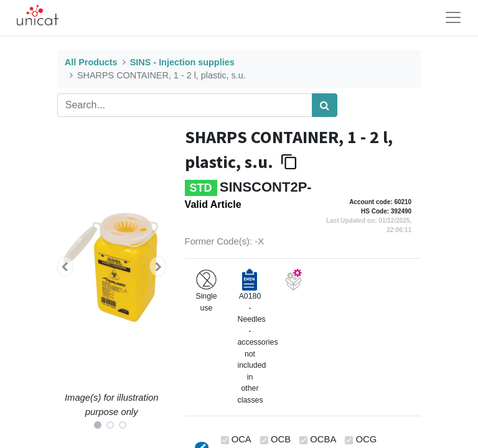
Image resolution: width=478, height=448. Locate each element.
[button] (65, 266)
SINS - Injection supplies (182, 62)
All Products (91, 62)
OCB (281, 439)
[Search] (325, 105)
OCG (367, 439)
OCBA (323, 439)
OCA (241, 439)
